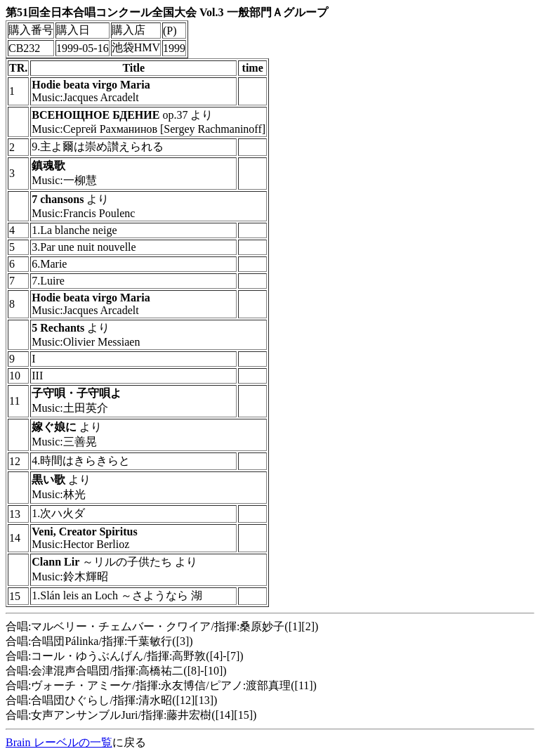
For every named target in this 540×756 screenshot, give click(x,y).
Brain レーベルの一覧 (59, 742)
